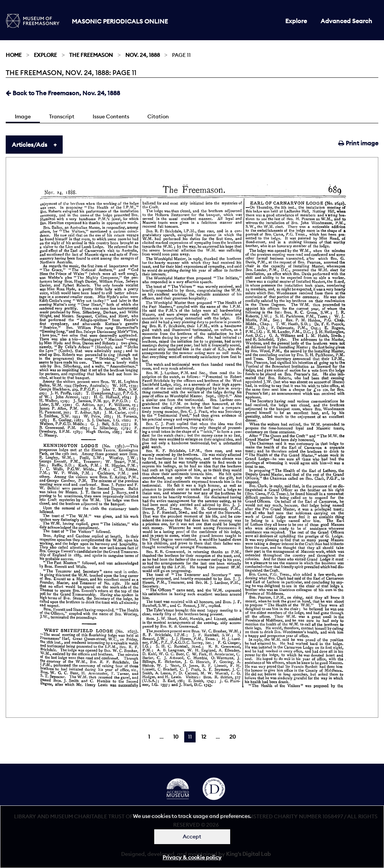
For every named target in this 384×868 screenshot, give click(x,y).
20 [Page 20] (233, 737)
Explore (296, 21)
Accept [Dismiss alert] (192, 837)
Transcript (62, 116)
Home (14, 55)
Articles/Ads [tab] (29, 145)
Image (23, 116)
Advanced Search (346, 21)
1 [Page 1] (149, 737)
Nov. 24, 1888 (143, 55)
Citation (158, 116)
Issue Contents (111, 116)
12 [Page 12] (204, 737)
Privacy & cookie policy (192, 857)
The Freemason (91, 55)
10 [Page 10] (176, 737)
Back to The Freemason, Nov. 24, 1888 (63, 93)
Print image (358, 143)
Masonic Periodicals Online (120, 21)
